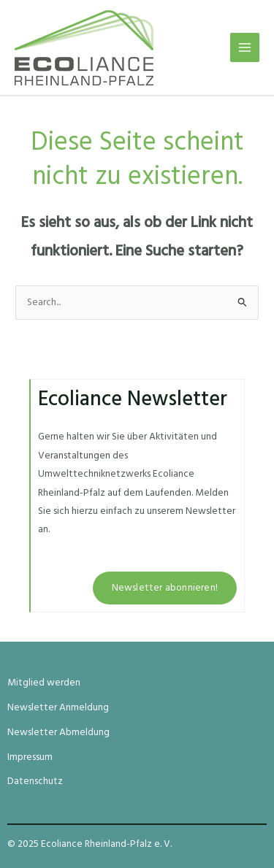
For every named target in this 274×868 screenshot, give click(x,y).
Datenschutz (35, 781)
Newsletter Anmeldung (58, 708)
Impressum (30, 757)
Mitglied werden (44, 683)
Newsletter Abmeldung (58, 733)
